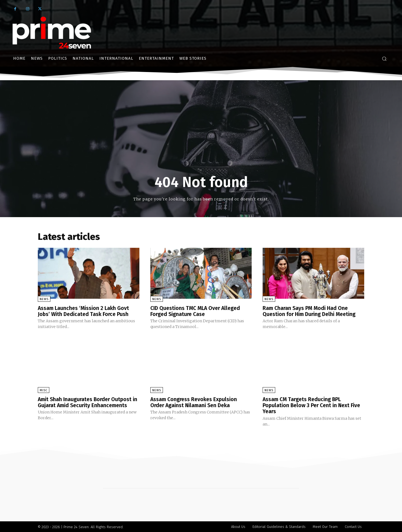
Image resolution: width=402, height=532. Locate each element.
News (44, 299)
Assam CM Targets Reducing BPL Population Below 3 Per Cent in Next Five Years (313, 405)
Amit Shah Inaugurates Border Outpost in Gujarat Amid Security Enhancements (87, 402)
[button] (384, 59)
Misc (44, 390)
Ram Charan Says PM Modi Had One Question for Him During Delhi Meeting (311, 311)
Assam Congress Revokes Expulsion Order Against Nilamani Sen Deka (195, 402)
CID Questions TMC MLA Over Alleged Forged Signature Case (197, 311)
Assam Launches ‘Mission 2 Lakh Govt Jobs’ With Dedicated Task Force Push (84, 311)
